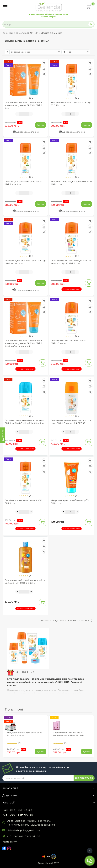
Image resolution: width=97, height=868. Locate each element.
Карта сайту (10, 842)
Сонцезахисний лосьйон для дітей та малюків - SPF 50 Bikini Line (25, 581)
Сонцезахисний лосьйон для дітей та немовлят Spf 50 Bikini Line (71, 262)
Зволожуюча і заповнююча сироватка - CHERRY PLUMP (68, 734)
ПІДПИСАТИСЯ (84, 778)
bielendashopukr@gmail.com (23, 830)
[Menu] (5, 7)
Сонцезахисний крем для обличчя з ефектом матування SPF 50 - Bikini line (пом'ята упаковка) (24, 343)
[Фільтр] (3, 435)
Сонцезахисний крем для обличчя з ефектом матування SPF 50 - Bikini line (24, 105)
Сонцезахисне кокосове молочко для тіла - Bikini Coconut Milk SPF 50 (71, 422)
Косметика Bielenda (14, 33)
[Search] (91, 24)
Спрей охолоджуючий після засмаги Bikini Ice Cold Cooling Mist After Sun (25, 422)
